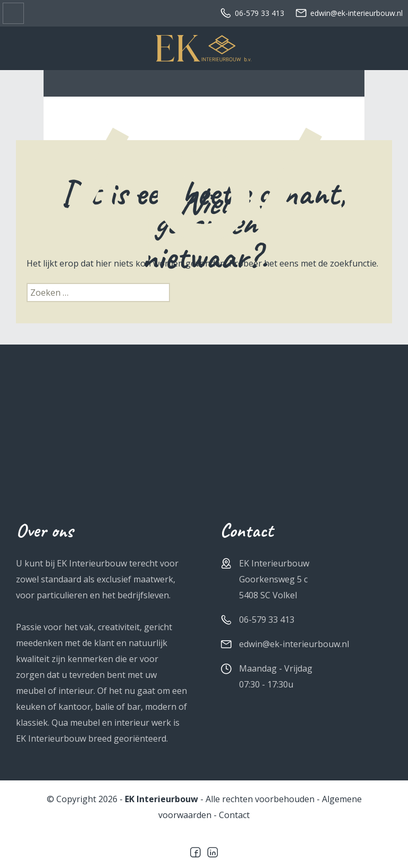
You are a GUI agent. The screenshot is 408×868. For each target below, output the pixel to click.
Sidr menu (13, 13)
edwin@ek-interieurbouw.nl (349, 13)
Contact (234, 815)
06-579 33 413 (252, 13)
